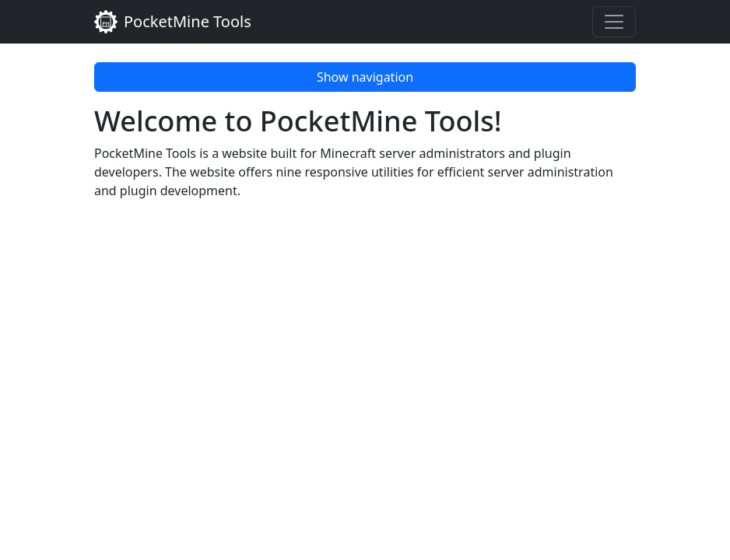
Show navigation (365, 77)
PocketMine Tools (173, 22)
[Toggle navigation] (614, 22)
